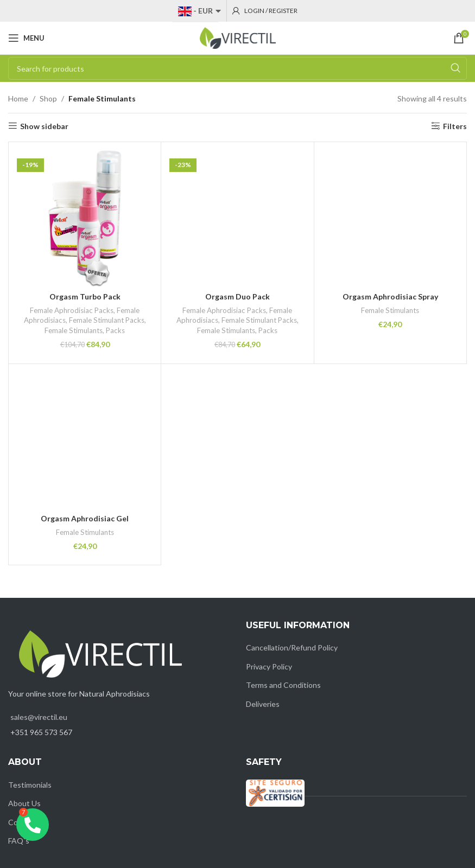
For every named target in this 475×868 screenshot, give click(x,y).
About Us (24, 803)
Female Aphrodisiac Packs (72, 310)
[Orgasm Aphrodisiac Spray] (390, 218)
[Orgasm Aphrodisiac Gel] (85, 440)
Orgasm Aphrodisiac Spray (390, 296)
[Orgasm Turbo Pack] (85, 218)
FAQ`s (19, 841)
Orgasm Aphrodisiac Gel (85, 518)
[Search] (237, 68)
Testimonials (30, 785)
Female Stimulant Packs (107, 320)
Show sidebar (44, 126)
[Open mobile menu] (26, 38)
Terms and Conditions (283, 685)
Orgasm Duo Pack (237, 296)
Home (18, 98)
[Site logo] (238, 37)
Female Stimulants (74, 330)
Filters (455, 126)
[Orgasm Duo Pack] (237, 218)
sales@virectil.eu (39, 717)
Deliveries (263, 704)
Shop (48, 98)
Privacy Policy (269, 666)
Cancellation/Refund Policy (292, 647)
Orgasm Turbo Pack (85, 296)
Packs (115, 330)
